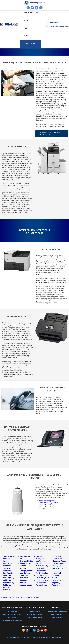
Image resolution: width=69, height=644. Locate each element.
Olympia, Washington (57, 584)
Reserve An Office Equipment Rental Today (50, 134)
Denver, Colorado (7, 589)
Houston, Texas (59, 561)
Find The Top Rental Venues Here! (28, 598)
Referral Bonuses (57, 614)
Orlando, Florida (26, 561)
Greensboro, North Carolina (42, 572)
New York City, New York (42, 567)
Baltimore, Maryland (24, 579)
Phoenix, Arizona (7, 560)
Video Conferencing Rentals (48, 503)
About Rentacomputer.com (12, 614)
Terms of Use (48, 637)
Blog (26, 36)
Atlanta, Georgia (23, 567)
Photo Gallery (12, 611)
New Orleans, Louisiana (25, 574)
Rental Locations (34, 611)
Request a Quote (31, 44)
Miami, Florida (25, 563)
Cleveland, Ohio (42, 575)
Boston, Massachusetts (26, 584)
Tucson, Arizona (10, 556)
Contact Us (12, 617)
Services (27, 20)
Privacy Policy (36, 637)
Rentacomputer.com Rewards (57, 611)
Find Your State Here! (8, 598)
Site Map (59, 637)
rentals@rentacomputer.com (12, 620)
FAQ (25, 28)
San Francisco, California (9, 574)
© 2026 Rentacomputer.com (18, 637)
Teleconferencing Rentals (48, 501)
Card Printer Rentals (46, 505)
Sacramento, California (8, 584)
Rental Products (31, 13)
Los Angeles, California (8, 579)
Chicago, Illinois (26, 571)
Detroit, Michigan (40, 557)
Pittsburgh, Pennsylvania (58, 557)
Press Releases (57, 617)
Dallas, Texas (58, 566)
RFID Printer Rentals (46, 507)
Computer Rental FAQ (34, 617)
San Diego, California (8, 565)
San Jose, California (7, 569)
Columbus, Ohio (43, 578)
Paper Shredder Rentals (47, 509)
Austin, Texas (58, 563)
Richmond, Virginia (57, 574)
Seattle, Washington (57, 579)
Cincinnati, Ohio (43, 580)
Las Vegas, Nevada (40, 562)
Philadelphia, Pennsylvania (42, 584)
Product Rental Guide (34, 614)
